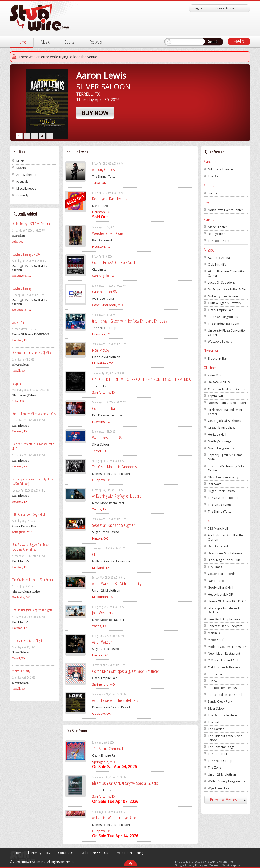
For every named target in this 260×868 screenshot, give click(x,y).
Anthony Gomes (103, 169)
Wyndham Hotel (219, 788)
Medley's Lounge (220, 441)
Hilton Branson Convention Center (227, 273)
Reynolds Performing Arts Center (226, 468)
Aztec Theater (218, 227)
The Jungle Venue (220, 505)
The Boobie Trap (220, 241)
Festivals (96, 42)
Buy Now (95, 113)
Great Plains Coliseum (223, 428)
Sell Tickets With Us (95, 853)
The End (213, 722)
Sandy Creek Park (220, 702)
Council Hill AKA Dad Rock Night (114, 262)
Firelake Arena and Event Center (225, 412)
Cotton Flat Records (222, 574)
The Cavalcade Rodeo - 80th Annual (33, 580)
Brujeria (17, 383)
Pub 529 (214, 681)
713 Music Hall (218, 528)
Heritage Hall (217, 434)
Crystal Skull (216, 396)
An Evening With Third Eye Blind (114, 818)
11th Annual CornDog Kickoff (29, 514)
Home (22, 42)
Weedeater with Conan (109, 233)
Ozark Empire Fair (220, 310)
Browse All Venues (230, 800)
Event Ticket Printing (130, 853)
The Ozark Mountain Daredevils (114, 467)
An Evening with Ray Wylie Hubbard (117, 496)
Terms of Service (221, 865)
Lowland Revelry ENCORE (27, 254)
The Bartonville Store (222, 715)
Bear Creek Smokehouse (225, 553)
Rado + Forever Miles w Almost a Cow (34, 414)
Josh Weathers (103, 613)
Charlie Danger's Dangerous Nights (32, 610)
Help (239, 41)
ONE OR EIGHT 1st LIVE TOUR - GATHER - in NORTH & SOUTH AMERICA (141, 379)
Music (45, 42)
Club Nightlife (217, 265)
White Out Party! (21, 671)
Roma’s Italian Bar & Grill (225, 695)
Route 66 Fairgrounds (223, 317)
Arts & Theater (27, 175)
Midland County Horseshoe (227, 647)
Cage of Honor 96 (104, 292)
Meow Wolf (216, 640)
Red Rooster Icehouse (223, 688)
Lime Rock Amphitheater (225, 619)
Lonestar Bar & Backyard (225, 626)
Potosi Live (215, 674)
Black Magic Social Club (224, 560)
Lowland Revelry (22, 288)
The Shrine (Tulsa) (220, 512)
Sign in (199, 8)
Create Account (226, 8)
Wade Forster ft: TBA (107, 438)
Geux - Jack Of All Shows (224, 421)
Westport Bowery (220, 342)
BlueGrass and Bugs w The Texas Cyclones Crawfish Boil (31, 547)
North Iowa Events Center (226, 210)
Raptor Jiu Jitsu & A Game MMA (225, 457)
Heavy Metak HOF (220, 594)
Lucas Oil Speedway (222, 282)
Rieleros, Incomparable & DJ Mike (32, 353)
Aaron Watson (102, 642)
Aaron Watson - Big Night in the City (117, 583)
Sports (69, 42)
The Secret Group (220, 761)
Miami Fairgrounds (221, 448)
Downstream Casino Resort (227, 403)
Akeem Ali (18, 322)
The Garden (216, 729)
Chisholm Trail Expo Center (227, 389)
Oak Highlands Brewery (224, 667)
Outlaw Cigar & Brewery (225, 303)
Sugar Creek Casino (221, 491)
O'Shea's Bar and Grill (223, 660)
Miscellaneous (26, 188)
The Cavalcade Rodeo (223, 498)
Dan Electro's (217, 581)
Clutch (96, 554)
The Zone (215, 768)
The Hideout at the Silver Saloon (225, 738)
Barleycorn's (217, 234)
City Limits (215, 567)
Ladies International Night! (27, 641)
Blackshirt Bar (218, 358)
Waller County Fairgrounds (226, 781)
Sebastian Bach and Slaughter (113, 525)
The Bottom (216, 176)
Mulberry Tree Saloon (223, 296)
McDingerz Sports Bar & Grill (228, 289)
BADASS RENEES (219, 382)
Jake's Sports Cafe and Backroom (223, 610)
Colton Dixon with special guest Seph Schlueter (126, 671)
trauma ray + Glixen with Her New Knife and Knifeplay (130, 321)
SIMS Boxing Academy (223, 477)
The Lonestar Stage (221, 747)
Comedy (22, 195)
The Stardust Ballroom (224, 324)
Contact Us (66, 853)
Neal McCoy (101, 350)
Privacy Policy (41, 853)
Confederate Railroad (108, 408)
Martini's (214, 633)
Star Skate (215, 484)
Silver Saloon (217, 708)
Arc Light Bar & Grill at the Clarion (226, 537)
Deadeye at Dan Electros (110, 199)
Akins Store (216, 375)
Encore (213, 193)
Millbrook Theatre (220, 169)
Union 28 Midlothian (222, 774)
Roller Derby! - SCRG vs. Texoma (31, 224)
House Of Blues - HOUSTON (227, 601)
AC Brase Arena (219, 258)
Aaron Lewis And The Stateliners (115, 700)
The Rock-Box (217, 754)
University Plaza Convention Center (227, 333)
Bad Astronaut (218, 546)
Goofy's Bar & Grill (221, 588)
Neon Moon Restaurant (224, 654)
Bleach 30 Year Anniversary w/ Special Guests (125, 783)
